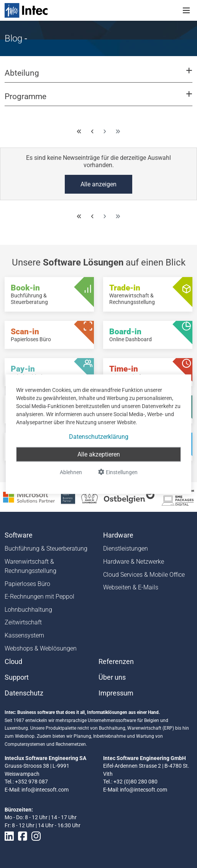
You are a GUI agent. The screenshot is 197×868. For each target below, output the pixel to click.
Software (19, 535)
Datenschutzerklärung (99, 436)
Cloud (13, 662)
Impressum (116, 693)
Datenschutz (24, 693)
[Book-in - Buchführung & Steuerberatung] (49, 294)
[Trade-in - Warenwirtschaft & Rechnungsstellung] (148, 294)
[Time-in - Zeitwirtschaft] (148, 372)
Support (17, 677)
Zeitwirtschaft (23, 622)
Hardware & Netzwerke (134, 562)
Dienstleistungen (126, 549)
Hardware (118, 535)
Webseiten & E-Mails (131, 587)
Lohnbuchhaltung (28, 610)
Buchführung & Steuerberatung (46, 549)
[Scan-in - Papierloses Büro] (49, 335)
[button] (98, 76)
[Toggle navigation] (186, 10)
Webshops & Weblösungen (41, 648)
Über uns (112, 677)
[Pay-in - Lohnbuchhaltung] (49, 372)
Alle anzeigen (98, 184)
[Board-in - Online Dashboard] (148, 335)
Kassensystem (24, 635)
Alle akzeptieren (99, 454)
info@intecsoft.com (45, 790)
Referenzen (116, 662)
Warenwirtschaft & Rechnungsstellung (30, 566)
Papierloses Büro (27, 584)
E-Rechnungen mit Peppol (39, 597)
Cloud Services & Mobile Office (144, 575)
